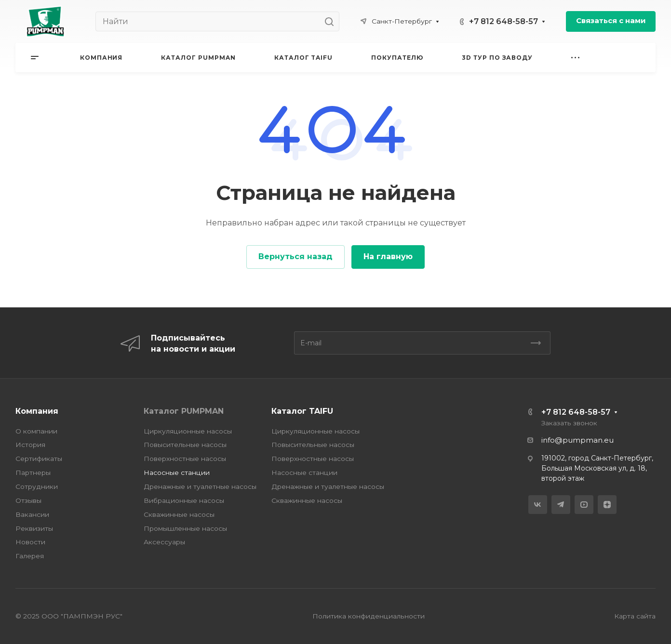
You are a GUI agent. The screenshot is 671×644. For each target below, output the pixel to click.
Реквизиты (34, 528)
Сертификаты (39, 459)
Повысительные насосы (185, 445)
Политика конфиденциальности (369, 616)
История (30, 445)
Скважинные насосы (179, 514)
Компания (37, 411)
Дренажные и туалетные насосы (200, 486)
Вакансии (32, 514)
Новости (30, 542)
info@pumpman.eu (577, 440)
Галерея (30, 556)
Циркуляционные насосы (188, 431)
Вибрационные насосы (184, 500)
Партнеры (33, 473)
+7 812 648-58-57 (503, 21)
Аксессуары (164, 542)
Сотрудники (37, 486)
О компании (36, 431)
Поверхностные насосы (185, 459)
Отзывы (28, 500)
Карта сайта (635, 616)
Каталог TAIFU (302, 411)
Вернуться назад (295, 256)
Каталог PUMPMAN (184, 411)
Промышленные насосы (185, 528)
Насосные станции (177, 473)
